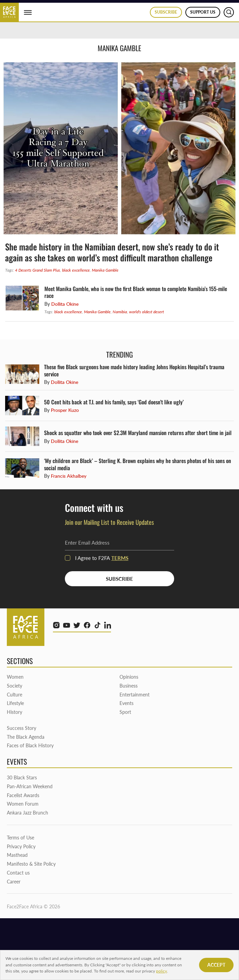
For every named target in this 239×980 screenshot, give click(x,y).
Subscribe (166, 12)
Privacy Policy (21, 846)
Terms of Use (20, 838)
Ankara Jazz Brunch (27, 813)
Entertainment (135, 695)
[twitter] (77, 625)
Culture (15, 695)
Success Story (22, 728)
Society (15, 686)
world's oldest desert (146, 312)
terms (120, 558)
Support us (203, 12)
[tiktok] (97, 625)
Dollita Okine (65, 304)
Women (15, 677)
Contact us (18, 873)
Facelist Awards (23, 795)
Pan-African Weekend (30, 786)
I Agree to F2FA (97, 558)
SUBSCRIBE (119, 579)
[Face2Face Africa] (9, 11)
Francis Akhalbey (69, 476)
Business (129, 686)
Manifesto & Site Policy (31, 864)
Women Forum (23, 804)
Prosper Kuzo (65, 410)
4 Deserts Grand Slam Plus (38, 270)
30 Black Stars (22, 777)
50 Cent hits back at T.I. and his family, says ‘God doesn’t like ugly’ (114, 402)
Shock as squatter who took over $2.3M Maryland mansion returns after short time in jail (138, 433)
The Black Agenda (26, 737)
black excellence (76, 270)
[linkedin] (108, 625)
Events (126, 703)
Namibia (120, 312)
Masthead (17, 855)
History (15, 712)
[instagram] (56, 625)
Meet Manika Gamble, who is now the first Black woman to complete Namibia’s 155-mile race (136, 292)
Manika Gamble (105, 270)
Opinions (129, 677)
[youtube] (67, 625)
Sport (125, 712)
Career (14, 882)
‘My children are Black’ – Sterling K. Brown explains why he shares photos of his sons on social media (138, 464)
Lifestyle (15, 703)
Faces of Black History (30, 745)
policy (161, 971)
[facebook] (87, 625)
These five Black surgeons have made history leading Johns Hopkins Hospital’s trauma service (134, 370)
